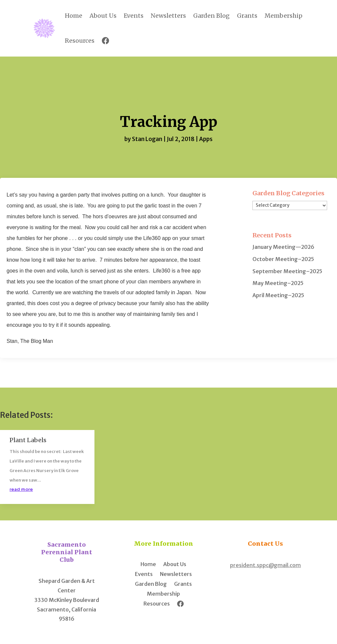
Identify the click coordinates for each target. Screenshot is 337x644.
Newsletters (168, 16)
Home (74, 16)
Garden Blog (211, 16)
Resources (80, 41)
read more (21, 489)
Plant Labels (28, 440)
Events (134, 16)
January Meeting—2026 (283, 247)
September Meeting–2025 (287, 271)
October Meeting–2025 (283, 259)
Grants (247, 16)
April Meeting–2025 (278, 295)
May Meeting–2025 (278, 283)
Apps (206, 139)
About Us (103, 16)
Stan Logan (147, 139)
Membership (284, 16)
